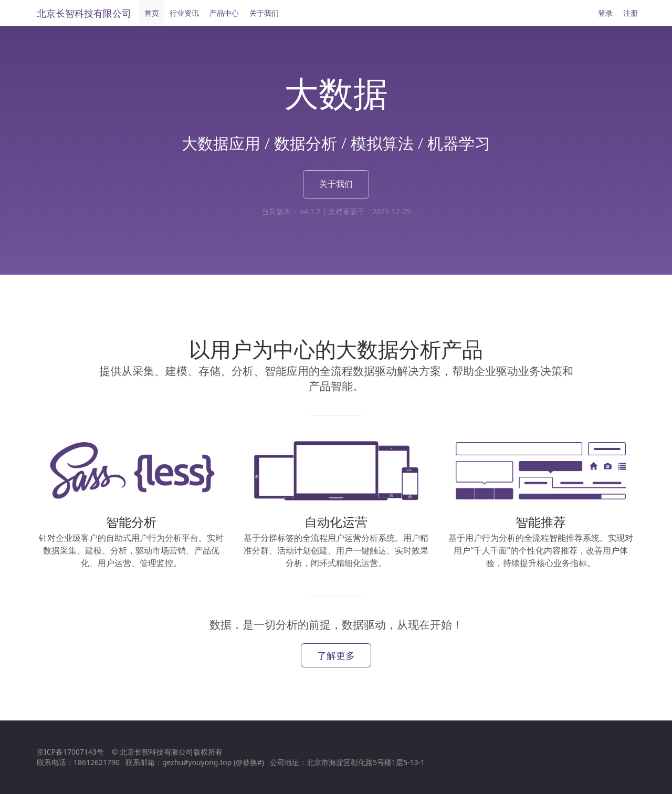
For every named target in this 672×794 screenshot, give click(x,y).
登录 (605, 13)
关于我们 (264, 13)
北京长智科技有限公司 (84, 13)
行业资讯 (184, 13)
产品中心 (224, 13)
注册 (631, 13)
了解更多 (336, 655)
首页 (152, 13)
